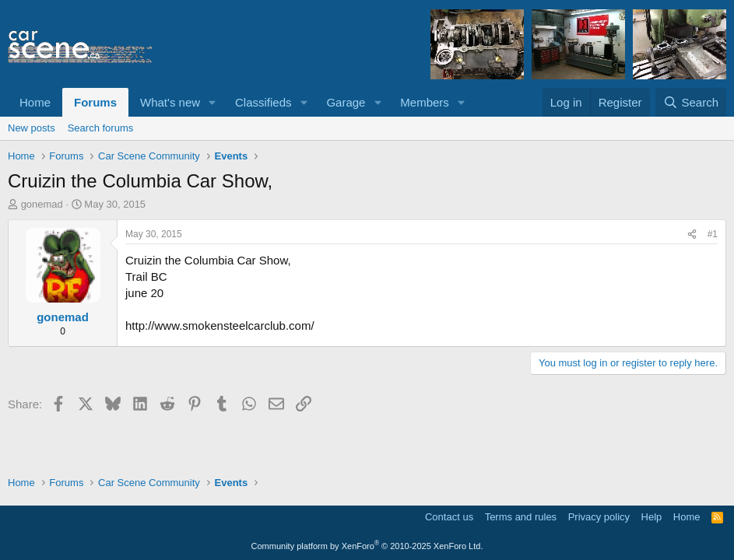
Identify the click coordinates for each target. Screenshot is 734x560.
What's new (170, 102)
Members (425, 102)
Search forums (101, 128)
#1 (713, 234)
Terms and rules (521, 517)
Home (35, 102)
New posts (32, 128)
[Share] (692, 234)
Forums (95, 102)
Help (652, 517)
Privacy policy (599, 517)
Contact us (449, 517)
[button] (212, 102)
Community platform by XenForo (367, 546)
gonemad (42, 204)
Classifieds (263, 102)
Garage (346, 102)
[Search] (691, 102)
